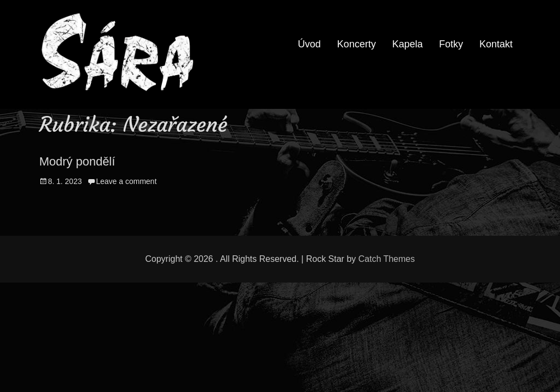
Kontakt (496, 44)
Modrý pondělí (77, 161)
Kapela (407, 44)
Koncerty (357, 44)
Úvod (309, 44)
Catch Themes (387, 259)
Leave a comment (126, 181)
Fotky (451, 44)
